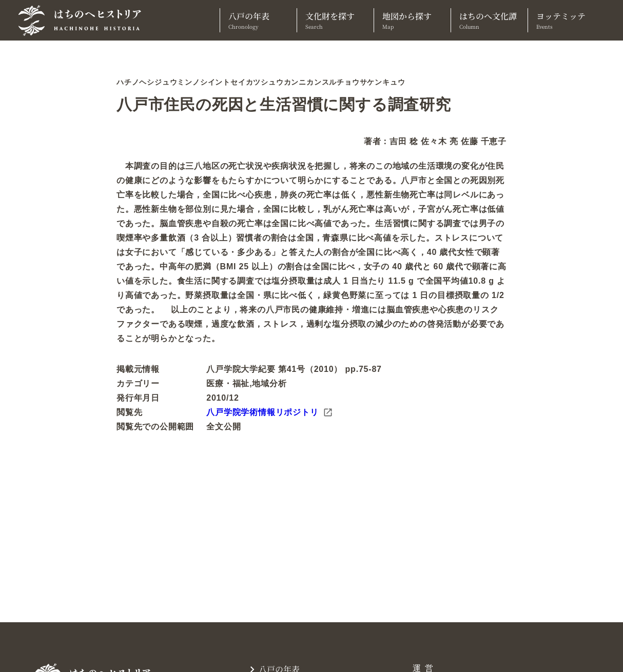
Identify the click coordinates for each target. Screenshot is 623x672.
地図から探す (412, 20)
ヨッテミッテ (566, 20)
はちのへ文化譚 (489, 20)
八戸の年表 (258, 20)
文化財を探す (335, 20)
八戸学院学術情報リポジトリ (269, 412)
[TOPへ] (84, 21)
